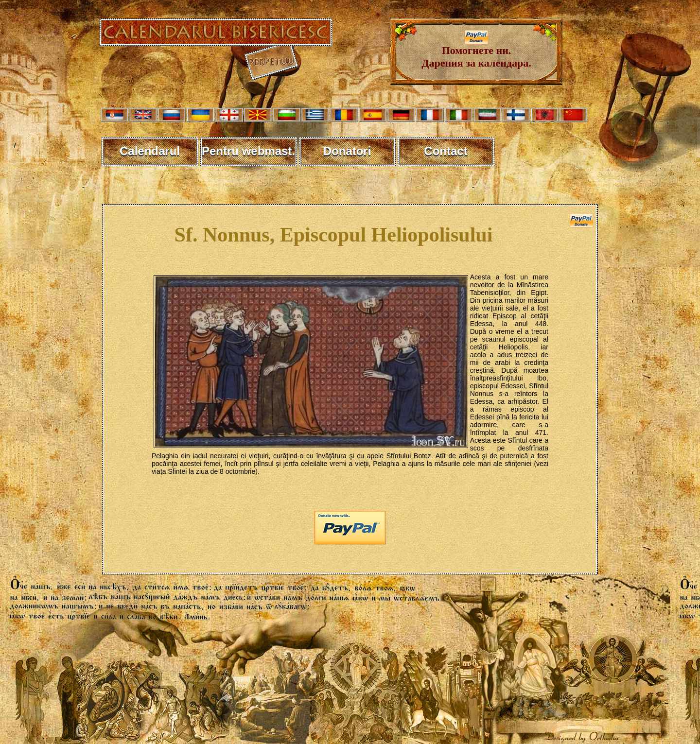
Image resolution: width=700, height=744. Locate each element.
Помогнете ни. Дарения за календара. (476, 52)
